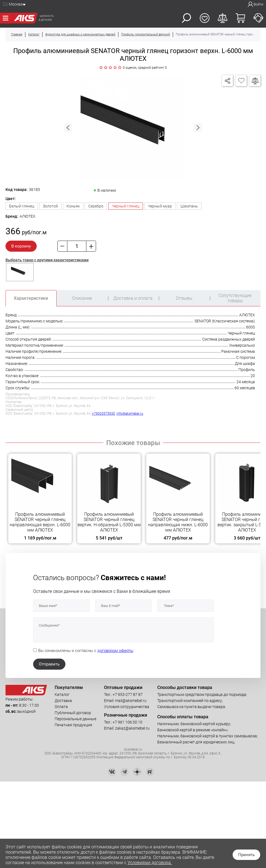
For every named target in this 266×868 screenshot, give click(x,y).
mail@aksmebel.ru (131, 701)
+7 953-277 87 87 (128, 695)
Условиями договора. (150, 863)
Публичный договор (73, 713)
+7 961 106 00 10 (127, 722)
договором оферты (115, 651)
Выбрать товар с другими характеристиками (47, 260)
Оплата (61, 707)
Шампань (189, 206)
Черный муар (160, 206)
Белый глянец (22, 206)
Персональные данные (75, 719)
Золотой (50, 206)
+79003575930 (103, 414)
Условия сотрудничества (127, 707)
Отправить (49, 664)
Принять (246, 855)
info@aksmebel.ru (130, 414)
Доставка (63, 701)
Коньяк (73, 206)
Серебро (96, 206)
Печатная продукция (73, 725)
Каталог (62, 695)
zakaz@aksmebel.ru (132, 728)
